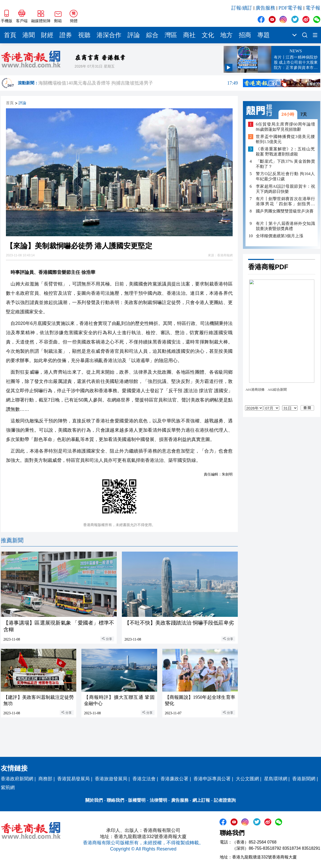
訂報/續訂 (242, 8)
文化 (208, 35)
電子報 (313, 8)
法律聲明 (158, 800)
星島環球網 (276, 779)
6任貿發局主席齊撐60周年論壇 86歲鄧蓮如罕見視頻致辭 (285, 127)
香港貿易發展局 (73, 779)
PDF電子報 (290, 8)
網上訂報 (201, 800)
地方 (226, 35)
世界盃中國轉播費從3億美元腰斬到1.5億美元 (285, 139)
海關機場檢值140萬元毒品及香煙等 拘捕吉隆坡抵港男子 (138, 83)
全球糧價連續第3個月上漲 (280, 236)
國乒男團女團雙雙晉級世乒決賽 (285, 211)
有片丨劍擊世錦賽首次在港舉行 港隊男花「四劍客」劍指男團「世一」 (285, 202)
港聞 (29, 35)
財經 (47, 35)
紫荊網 (8, 788)
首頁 (10, 35)
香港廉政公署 (174, 779)
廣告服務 (265, 8)
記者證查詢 (225, 800)
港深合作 (109, 35)
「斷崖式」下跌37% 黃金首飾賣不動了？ (285, 164)
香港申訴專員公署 (212, 779)
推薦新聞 (12, 540)
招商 (245, 35)
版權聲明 (137, 800)
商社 (189, 35)
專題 (264, 35)
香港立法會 (144, 779)
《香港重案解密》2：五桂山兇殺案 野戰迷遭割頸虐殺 (285, 152)
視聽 (84, 35)
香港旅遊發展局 (111, 779)
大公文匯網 (247, 779)
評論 (134, 35)
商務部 (45, 779)
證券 (66, 35)
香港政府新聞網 (17, 779)
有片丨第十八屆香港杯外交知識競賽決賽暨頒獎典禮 (285, 226)
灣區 (171, 35)
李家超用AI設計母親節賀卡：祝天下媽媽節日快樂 (285, 189)
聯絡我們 (115, 800)
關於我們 (94, 800)
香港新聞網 (304, 779)
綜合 (152, 35)
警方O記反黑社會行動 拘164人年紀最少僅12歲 (285, 176)
